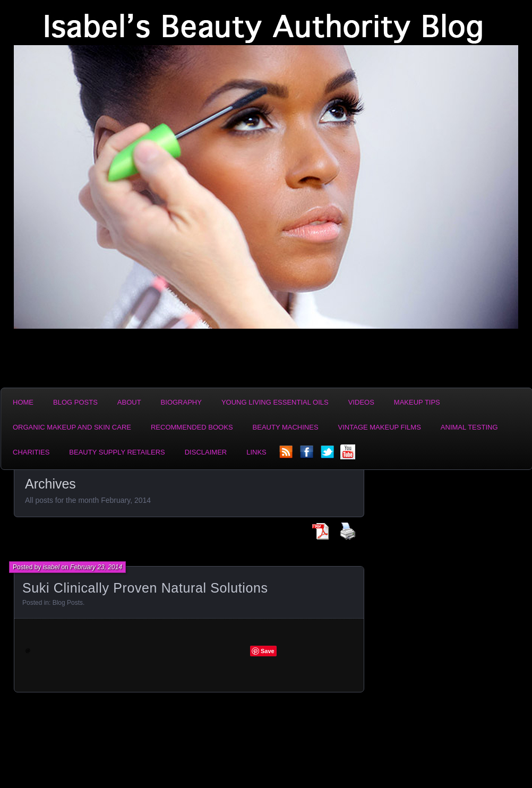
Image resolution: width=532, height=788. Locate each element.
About (129, 402)
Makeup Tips (417, 402)
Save (268, 651)
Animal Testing (469, 427)
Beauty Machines (286, 427)
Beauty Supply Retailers (117, 452)
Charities (31, 452)
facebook (307, 455)
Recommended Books (192, 427)
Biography (181, 402)
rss (287, 455)
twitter (328, 455)
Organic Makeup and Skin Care (72, 427)
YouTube (349, 455)
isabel (51, 567)
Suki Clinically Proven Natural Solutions (145, 588)
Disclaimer (206, 452)
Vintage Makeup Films (380, 427)
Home (23, 402)
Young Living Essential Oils (275, 402)
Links (256, 452)
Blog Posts (75, 402)
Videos (361, 402)
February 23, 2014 (96, 567)
